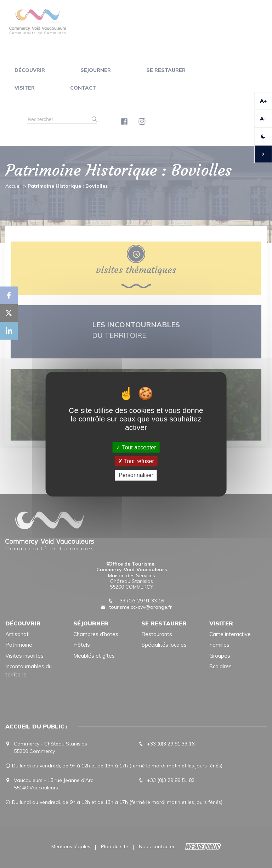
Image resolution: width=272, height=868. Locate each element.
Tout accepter (136, 447)
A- (263, 119)
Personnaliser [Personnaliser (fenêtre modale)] (136, 475)
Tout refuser (136, 461)
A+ (263, 101)
